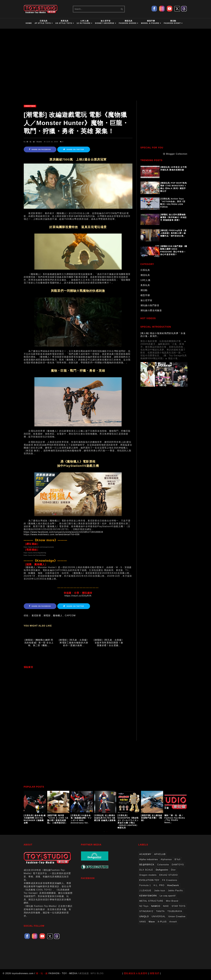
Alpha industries (149, 862)
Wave (152, 924)
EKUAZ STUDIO (169, 877)
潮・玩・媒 (42, 976)
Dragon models (148, 877)
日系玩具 (145, 270)
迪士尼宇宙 (146, 300)
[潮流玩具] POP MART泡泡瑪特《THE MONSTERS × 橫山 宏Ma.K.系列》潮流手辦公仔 (174, 187)
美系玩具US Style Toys (65, 22)
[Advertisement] (165, 124)
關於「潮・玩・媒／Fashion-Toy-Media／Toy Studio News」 (175, 821)
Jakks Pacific (175, 893)
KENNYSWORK (148, 898)
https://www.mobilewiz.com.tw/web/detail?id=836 (52, 534)
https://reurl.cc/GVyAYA (78, 596)
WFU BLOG (97, 976)
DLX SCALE (146, 872)
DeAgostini (162, 872)
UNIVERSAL (159, 919)
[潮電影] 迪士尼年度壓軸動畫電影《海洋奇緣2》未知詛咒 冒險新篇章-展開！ (173, 217)
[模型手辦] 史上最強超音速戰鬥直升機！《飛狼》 (152, 820)
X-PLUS (162, 924)
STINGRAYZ (146, 914)
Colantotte (163, 867)
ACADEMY (145, 857)
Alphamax (166, 862)
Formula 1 (145, 888)
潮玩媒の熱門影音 (150, 305)
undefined (30, 106)
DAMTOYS (178, 867)
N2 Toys (144, 908)
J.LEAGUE (145, 893)
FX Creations (170, 882)
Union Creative (177, 919)
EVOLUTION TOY (149, 882)
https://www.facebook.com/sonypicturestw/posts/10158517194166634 (63, 532)
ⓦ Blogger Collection (175, 154)
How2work (173, 888)
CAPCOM (70, 616)
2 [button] (107, 835)
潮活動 (144, 290)
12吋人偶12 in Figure (84, 22)
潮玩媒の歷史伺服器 (151, 310)
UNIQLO (144, 919)
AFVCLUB (160, 857)
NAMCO (156, 908)
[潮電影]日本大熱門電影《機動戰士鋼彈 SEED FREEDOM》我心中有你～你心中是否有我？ (174, 250)
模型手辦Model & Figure (151, 22)
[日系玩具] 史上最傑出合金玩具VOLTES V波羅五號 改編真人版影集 (105, 820)
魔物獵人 (58, 616)
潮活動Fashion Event (173, 22)
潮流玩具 (145, 275)
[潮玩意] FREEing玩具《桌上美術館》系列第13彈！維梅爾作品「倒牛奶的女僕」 (173, 233)
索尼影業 (36, 616)
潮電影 (47, 616)
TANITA (160, 914)
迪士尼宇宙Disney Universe (106, 22)
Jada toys (160, 893)
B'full (178, 862)
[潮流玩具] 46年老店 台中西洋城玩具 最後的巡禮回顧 (174, 168)
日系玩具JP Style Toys (44, 22)
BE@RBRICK (147, 867)
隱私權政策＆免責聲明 (136, 976)
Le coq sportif (168, 898)
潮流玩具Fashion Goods (129, 22)
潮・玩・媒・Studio (34, 142)
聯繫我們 (155, 976)
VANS (143, 924)
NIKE (166, 908)
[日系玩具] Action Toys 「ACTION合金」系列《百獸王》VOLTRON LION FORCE (173, 203)
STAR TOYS (179, 908)
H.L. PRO (159, 888)
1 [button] (104, 835)
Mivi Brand (172, 903)
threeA (173, 924)
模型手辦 (145, 295)
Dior (173, 872)
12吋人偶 (145, 280)
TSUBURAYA (175, 914)
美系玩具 (145, 285)
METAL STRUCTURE (151, 903)
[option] (35, 810)
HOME (29, 23)
